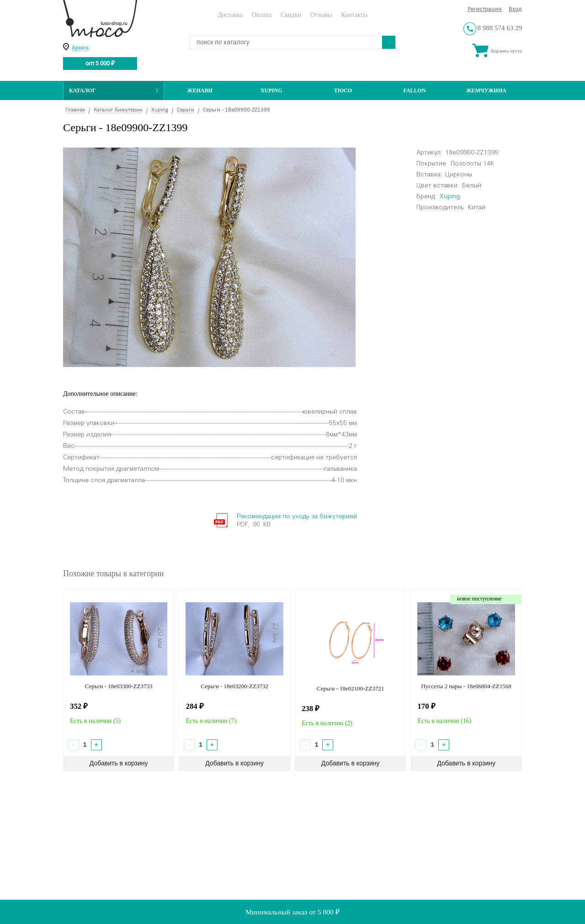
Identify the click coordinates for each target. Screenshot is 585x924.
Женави (200, 90)
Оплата (262, 15)
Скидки (291, 15)
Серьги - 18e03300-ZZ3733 (119, 686)
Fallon (415, 90)
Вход (515, 9)
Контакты (354, 15)
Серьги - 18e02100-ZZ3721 (351, 688)
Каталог (114, 90)
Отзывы (321, 15)
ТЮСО (343, 90)
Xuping (271, 90)
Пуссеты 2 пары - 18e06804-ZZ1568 (466, 686)
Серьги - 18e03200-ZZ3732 (234, 686)
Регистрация (485, 9)
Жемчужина (486, 90)
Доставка (230, 15)
